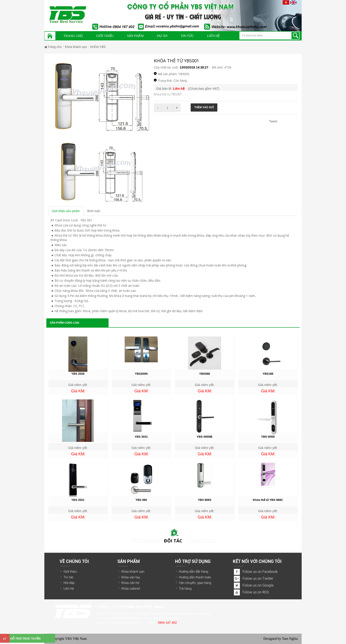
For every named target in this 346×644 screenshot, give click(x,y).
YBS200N (141, 374)
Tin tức (69, 577)
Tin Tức (187, 36)
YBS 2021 (78, 500)
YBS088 (205, 374)
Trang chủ (73, 36)
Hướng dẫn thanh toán (195, 577)
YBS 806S (205, 500)
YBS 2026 (78, 374)
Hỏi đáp (69, 583)
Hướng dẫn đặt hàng (194, 572)
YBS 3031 (141, 437)
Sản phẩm (135, 36)
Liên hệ (213, 36)
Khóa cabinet (131, 589)
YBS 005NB (205, 437)
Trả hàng (185, 589)
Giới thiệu (105, 36)
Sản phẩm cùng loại (65, 323)
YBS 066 (141, 500)
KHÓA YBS (98, 47)
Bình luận (94, 211)
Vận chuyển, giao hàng (195, 583)
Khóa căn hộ (130, 583)
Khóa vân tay (131, 577)
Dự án (162, 36)
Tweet (273, 121)
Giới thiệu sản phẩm (66, 211)
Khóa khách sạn (76, 47)
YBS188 (268, 374)
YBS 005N (268, 437)
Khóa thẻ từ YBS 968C (268, 500)
